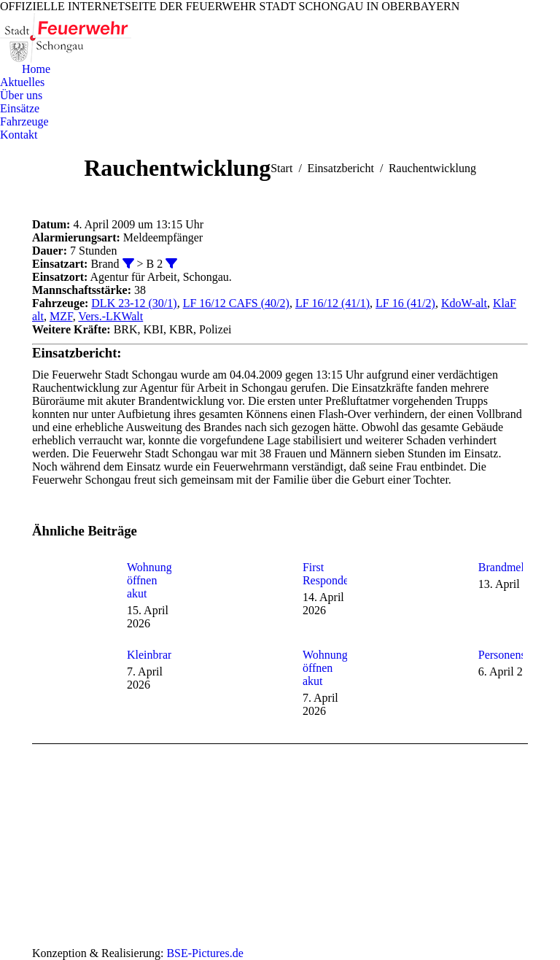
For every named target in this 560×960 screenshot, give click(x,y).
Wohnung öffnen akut (149, 580)
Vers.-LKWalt (110, 316)
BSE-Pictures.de (205, 953)
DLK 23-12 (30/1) (134, 303)
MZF (61, 316)
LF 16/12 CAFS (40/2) (236, 303)
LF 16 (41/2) (405, 303)
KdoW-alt (464, 303)
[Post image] (72, 594)
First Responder (327, 574)
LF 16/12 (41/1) (332, 303)
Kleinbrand (153, 655)
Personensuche (513, 655)
